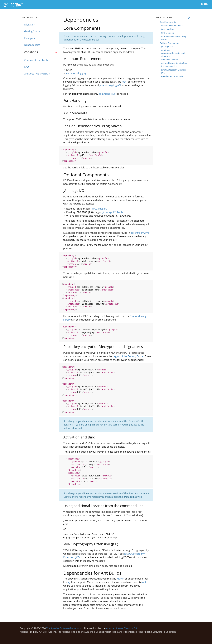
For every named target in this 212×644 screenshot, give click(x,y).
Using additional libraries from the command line (174, 65)
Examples (30, 38)
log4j (124, 82)
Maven (120, 579)
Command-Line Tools (36, 60)
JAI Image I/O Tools (113, 212)
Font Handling (167, 29)
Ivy (69, 582)
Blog (204, 4)
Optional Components (170, 43)
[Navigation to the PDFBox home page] (13, 4)
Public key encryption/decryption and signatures (173, 53)
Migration (30, 25)
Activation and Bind (170, 60)
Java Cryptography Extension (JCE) (174, 71)
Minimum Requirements (172, 25)
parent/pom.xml (140, 233)
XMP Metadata (168, 33)
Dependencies (32, 45)
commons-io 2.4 (108, 94)
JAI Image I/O (167, 47)
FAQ (26, 67)
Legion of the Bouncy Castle (128, 356)
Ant (144, 582)
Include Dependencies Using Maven (174, 38)
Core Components (168, 22)
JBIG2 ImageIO (99, 209)
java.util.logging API (110, 85)
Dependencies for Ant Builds (172, 76)
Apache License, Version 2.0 (121, 628)
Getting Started (33, 31)
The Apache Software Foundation (65, 628)
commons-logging (76, 73)
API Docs (37, 74)
